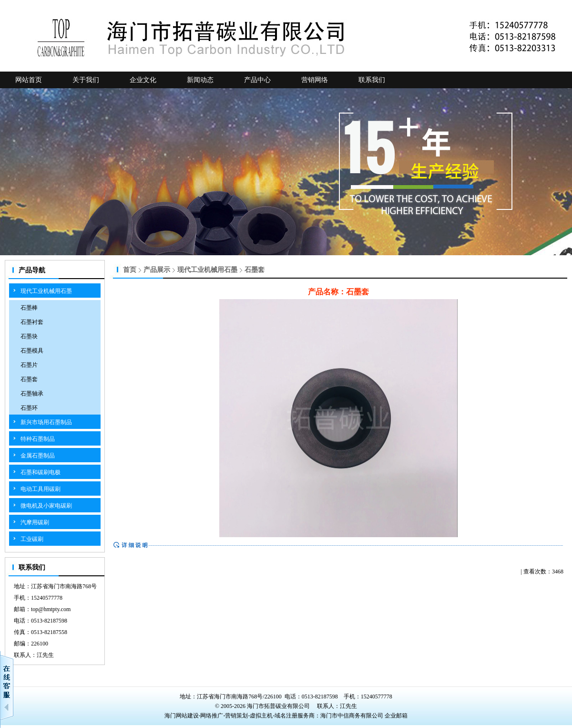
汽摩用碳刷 (35, 522)
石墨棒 (29, 308)
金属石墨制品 (38, 456)
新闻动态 (200, 80)
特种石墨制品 (38, 439)
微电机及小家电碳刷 (46, 506)
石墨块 (29, 336)
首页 (130, 270)
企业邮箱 (396, 716)
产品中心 (257, 80)
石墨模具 (32, 351)
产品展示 (157, 270)
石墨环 (29, 408)
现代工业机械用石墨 (46, 291)
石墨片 (29, 365)
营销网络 (315, 80)
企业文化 (143, 80)
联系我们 (372, 80)
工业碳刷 (32, 539)
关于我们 (86, 80)
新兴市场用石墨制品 (46, 422)
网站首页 (29, 80)
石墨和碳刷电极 (41, 472)
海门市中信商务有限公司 (352, 716)
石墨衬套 (32, 322)
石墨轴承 (32, 394)
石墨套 (29, 379)
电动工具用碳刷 (41, 489)
